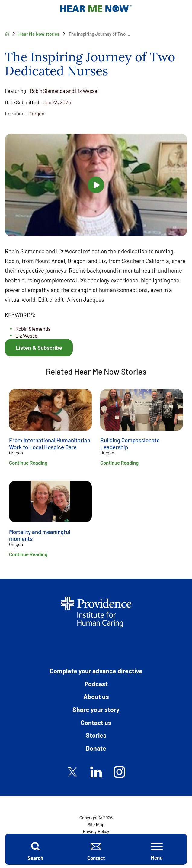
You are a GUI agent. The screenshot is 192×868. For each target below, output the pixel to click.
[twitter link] (73, 772)
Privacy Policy (96, 831)
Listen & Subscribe (39, 348)
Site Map (96, 825)
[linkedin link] (96, 772)
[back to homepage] (7, 34)
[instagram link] (119, 772)
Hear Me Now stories (39, 34)
